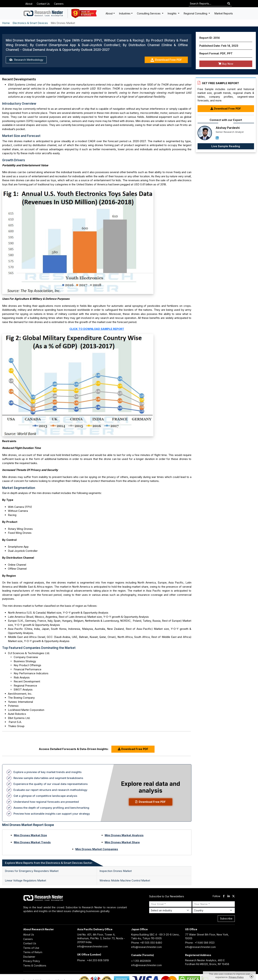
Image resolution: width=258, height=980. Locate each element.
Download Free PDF (166, 60)
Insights (172, 13)
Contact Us (43, 4)
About (29, 4)
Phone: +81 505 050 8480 (147, 943)
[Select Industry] (170, 910)
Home (6, 23)
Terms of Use (31, 948)
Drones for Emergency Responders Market (32, 871)
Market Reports (224, 13)
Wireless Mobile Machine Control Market (125, 880)
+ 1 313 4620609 (141, 961)
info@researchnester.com (92, 946)
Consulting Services (149, 13)
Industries (125, 13)
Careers (59, 4)
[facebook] (224, 896)
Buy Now (226, 64)
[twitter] (233, 896)
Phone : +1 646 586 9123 (200, 943)
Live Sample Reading (226, 146)
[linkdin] (229, 896)
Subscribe (226, 918)
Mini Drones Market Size (30, 835)
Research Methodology (26, 60)
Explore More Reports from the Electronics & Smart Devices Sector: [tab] (49, 863)
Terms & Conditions (35, 965)
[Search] (229, 4)
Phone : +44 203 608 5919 (93, 960)
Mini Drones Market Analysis (124, 835)
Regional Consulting (196, 13)
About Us (29, 935)
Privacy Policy (32, 961)
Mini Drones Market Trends (32, 842)
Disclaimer (29, 957)
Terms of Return (33, 952)
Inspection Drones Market (116, 871)
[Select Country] (214, 910)
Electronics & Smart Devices (30, 23)
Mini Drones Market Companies (97, 849)
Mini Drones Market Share (122, 842)
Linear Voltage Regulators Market (25, 880)
